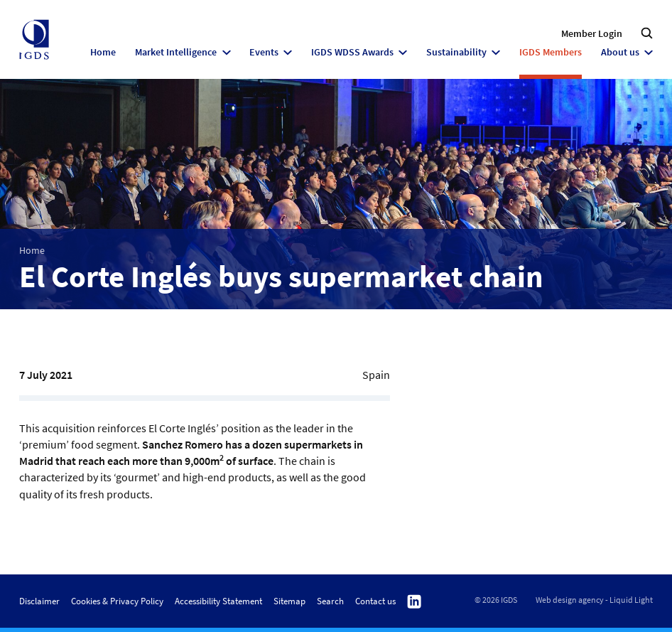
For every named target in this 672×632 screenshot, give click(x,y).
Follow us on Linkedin (414, 602)
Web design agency (570, 600)
